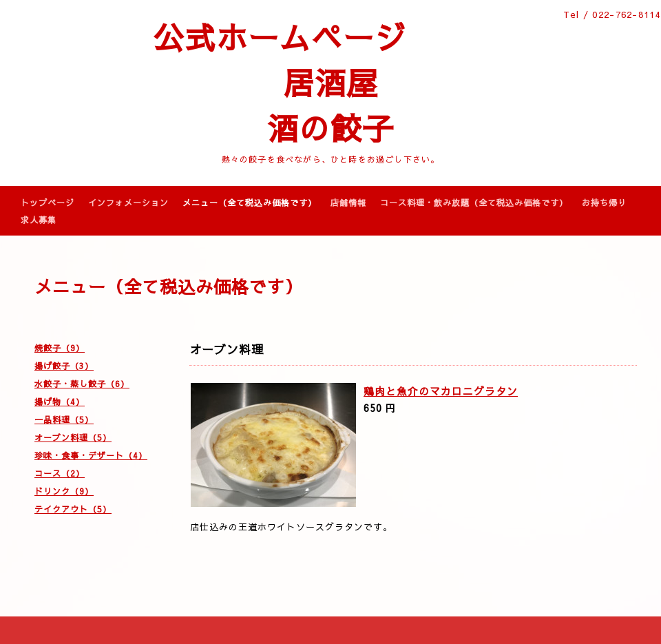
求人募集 (39, 220)
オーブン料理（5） (73, 437)
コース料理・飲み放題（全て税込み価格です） (474, 202)
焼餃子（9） (60, 348)
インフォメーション (128, 202)
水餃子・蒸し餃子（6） (82, 384)
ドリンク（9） (64, 491)
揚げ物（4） (60, 402)
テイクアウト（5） (73, 509)
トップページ (48, 202)
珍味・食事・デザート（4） (91, 455)
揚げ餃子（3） (64, 366)
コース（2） (60, 473)
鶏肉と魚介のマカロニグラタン (441, 391)
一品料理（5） (64, 419)
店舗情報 (348, 202)
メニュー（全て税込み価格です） (250, 202)
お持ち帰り (604, 202)
